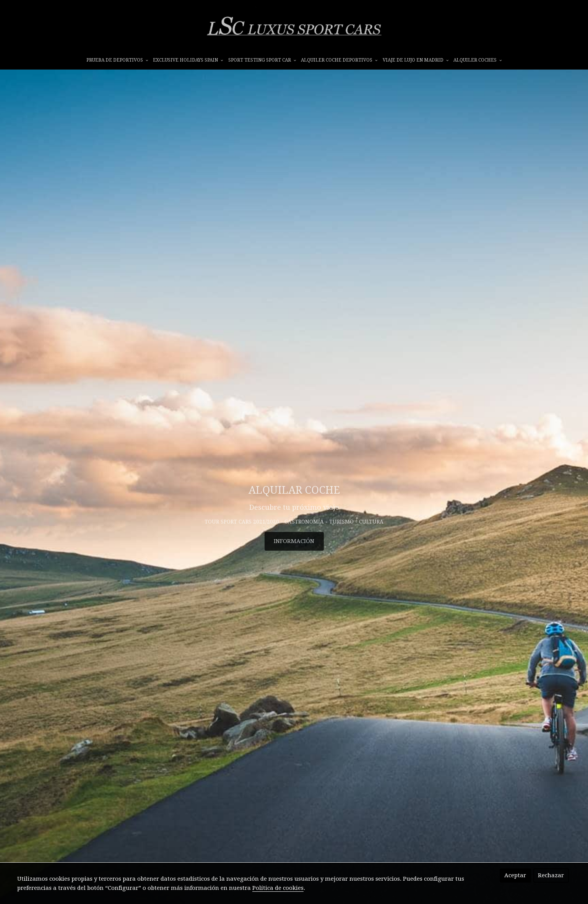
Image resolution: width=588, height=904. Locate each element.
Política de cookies (278, 888)
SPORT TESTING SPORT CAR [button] (262, 60)
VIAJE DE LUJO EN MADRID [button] (416, 60)
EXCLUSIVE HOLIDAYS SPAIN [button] (188, 60)
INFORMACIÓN (294, 541)
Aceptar (515, 875)
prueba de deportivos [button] (117, 60)
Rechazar (551, 875)
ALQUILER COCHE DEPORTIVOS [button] (339, 60)
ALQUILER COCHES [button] (478, 60)
